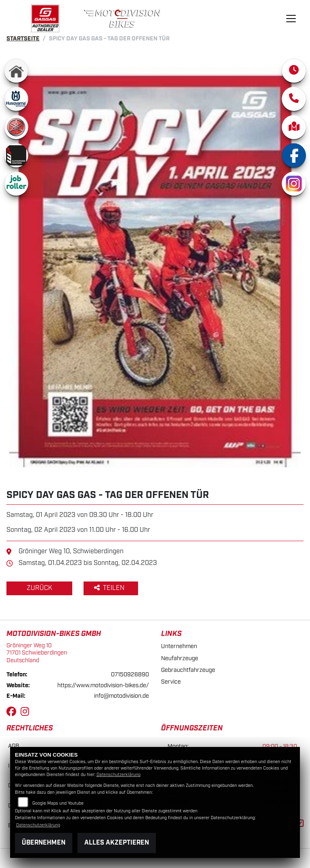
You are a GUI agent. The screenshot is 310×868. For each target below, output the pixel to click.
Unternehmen (179, 646)
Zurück (39, 588)
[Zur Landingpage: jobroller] (16, 184)
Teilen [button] (110, 588)
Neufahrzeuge (180, 658)
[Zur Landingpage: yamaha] (16, 127)
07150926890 (130, 675)
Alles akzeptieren (117, 843)
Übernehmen (44, 843)
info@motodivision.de (121, 696)
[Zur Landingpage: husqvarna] (16, 99)
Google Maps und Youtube (58, 803)
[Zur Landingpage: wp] (16, 155)
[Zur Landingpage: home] (16, 71)
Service (171, 682)
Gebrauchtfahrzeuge (188, 670)
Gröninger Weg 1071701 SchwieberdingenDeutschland (37, 653)
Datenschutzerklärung (118, 775)
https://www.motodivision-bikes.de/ (103, 685)
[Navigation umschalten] (291, 19)
